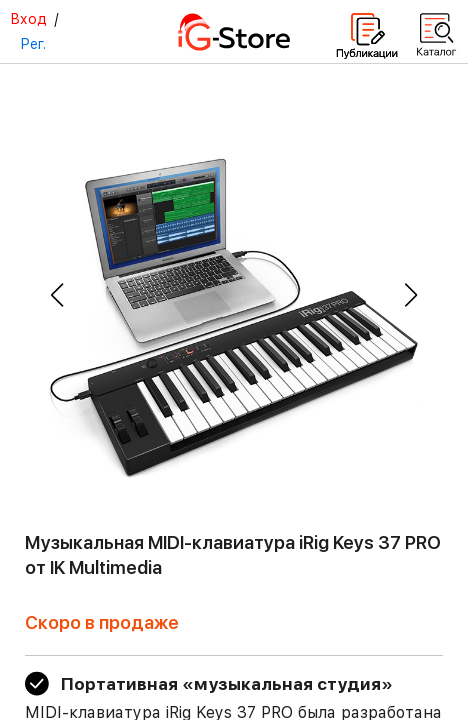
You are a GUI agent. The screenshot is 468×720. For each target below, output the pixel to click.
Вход (28, 19)
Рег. (33, 44)
